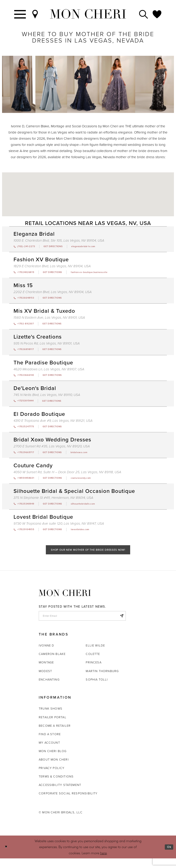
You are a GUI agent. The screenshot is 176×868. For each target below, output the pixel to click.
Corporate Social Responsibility (68, 803)
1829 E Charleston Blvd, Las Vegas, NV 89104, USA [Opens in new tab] (52, 267)
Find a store (50, 744)
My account (49, 752)
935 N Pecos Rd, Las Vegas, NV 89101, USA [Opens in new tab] (47, 346)
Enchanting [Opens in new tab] (49, 689)
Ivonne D (46, 655)
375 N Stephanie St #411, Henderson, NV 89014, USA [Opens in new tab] (53, 503)
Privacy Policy (52, 778)
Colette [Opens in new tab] (93, 664)
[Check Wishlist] (157, 14)
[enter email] (82, 625)
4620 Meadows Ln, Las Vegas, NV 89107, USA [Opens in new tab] (49, 372)
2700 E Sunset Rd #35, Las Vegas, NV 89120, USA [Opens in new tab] (52, 451)
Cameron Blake (52, 664)
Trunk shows (51, 718)
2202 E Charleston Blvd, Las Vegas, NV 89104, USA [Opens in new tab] (53, 293)
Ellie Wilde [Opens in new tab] (95, 655)
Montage (46, 672)
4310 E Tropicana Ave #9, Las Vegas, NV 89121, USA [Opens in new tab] (53, 425)
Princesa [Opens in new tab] (93, 672)
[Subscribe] (121, 625)
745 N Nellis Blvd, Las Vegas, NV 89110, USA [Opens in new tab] (47, 398)
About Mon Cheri (54, 769)
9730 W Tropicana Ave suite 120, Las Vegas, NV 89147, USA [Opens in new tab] (59, 530)
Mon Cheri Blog (53, 761)
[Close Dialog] (7, 856)
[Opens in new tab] (58, 247)
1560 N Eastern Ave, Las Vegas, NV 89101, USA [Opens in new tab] (49, 319)
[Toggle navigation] (20, 14)
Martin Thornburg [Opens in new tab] (102, 680)
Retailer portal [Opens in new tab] (53, 727)
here (103, 862)
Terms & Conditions (56, 786)
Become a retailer (55, 735)
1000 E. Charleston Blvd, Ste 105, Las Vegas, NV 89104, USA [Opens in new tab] (59, 240)
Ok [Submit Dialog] (169, 856)
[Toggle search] (144, 14)
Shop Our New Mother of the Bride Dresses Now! (88, 557)
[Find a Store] (35, 14)
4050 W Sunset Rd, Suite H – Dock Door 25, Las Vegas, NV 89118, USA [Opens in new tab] (67, 477)
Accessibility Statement (60, 795)
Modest (45, 680)
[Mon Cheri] (65, 601)
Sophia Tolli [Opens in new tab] (97, 689)
